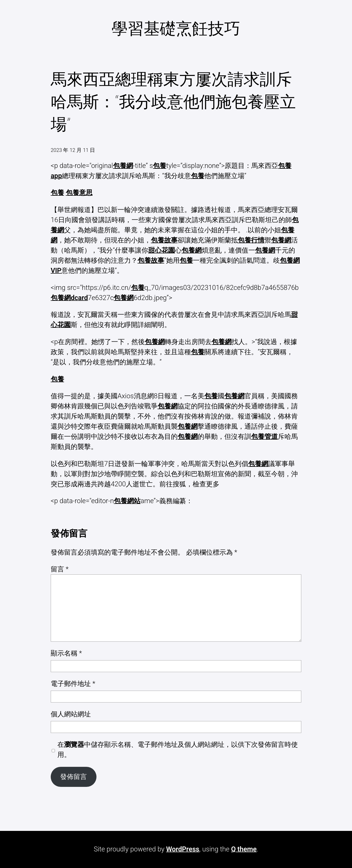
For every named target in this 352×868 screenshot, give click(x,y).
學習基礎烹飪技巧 (176, 29)
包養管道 (264, 437)
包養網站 (127, 501)
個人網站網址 (71, 714)
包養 (160, 166)
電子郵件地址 (73, 684)
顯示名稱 (66, 653)
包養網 (123, 166)
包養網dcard (69, 298)
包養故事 (164, 240)
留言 (60, 569)
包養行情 (251, 240)
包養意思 (79, 193)
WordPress (183, 849)
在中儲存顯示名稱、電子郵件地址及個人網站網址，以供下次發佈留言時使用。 (178, 750)
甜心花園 (162, 250)
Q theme (244, 849)
